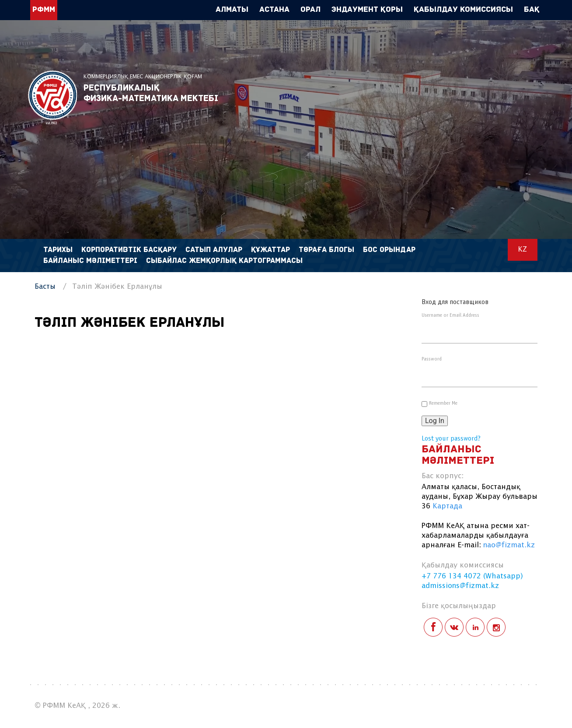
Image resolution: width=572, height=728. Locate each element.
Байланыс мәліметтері (90, 261)
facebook (433, 627)
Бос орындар (389, 250)
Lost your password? (451, 439)
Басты (45, 287)
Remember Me (443, 403)
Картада (447, 506)
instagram (496, 627)
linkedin (475, 627)
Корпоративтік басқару (129, 250)
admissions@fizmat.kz (460, 586)
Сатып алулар (214, 250)
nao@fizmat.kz (509, 545)
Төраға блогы (326, 250)
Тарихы (58, 250)
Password (432, 359)
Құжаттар (270, 250)
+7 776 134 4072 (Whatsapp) (472, 576)
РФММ (52, 97)
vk (454, 627)
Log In (435, 421)
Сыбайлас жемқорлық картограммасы (224, 261)
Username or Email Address (450, 315)
